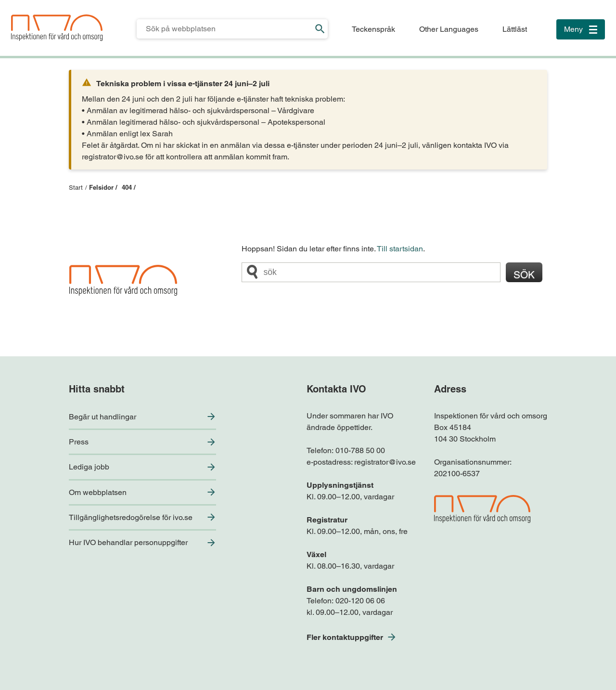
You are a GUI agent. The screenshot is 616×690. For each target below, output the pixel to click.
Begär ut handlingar (103, 417)
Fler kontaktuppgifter (345, 637)
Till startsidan (400, 249)
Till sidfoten (10, 0)
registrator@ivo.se (385, 462)
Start (76, 188)
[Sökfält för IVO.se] (225, 29)
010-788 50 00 (360, 450)
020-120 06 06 (360, 601)
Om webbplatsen (98, 492)
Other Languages (449, 29)
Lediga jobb (89, 467)
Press (79, 442)
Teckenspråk (373, 29)
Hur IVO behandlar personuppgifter (128, 542)
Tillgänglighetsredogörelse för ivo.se (131, 517)
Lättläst (515, 29)
